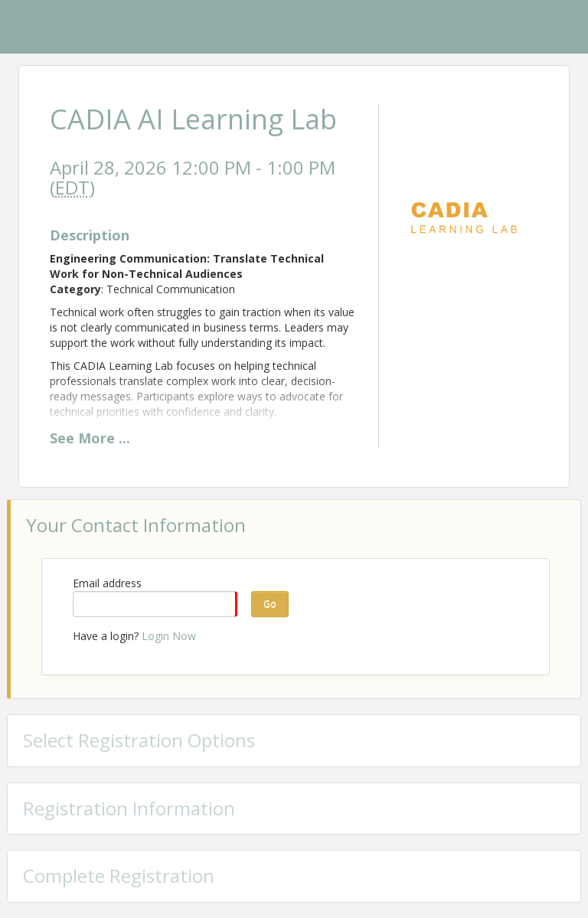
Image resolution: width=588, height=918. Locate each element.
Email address (107, 583)
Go (270, 604)
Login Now (169, 636)
